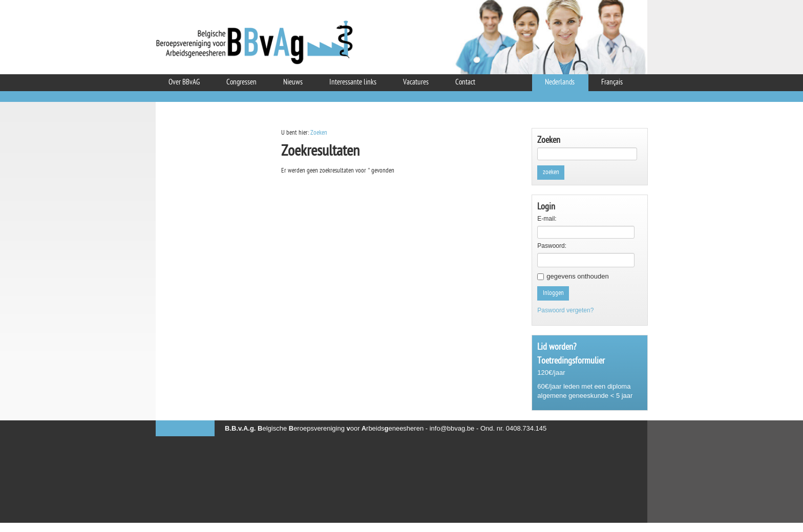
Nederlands (560, 83)
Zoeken (319, 133)
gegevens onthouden (577, 276)
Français (612, 83)
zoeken (551, 172)
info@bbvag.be (452, 428)
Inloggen (553, 293)
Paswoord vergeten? (565, 310)
